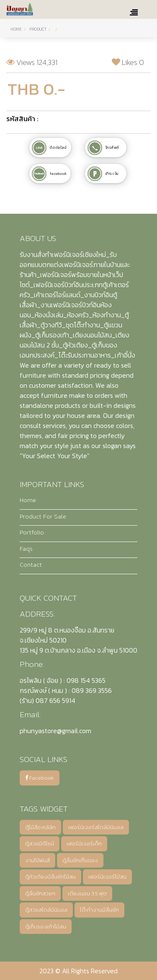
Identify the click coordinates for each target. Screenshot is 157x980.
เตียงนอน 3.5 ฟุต (87, 893)
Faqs (26, 549)
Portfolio (32, 532)
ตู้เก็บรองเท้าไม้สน (46, 927)
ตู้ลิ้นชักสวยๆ (40, 893)
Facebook (40, 778)
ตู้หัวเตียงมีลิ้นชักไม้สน (50, 877)
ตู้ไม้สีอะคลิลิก (40, 827)
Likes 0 (128, 62)
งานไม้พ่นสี (37, 860)
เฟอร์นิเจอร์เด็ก (84, 844)
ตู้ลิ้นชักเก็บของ (80, 860)
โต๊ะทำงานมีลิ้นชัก (99, 910)
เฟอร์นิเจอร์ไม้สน (107, 877)
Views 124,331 (32, 62)
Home (16, 29)
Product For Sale (43, 516)
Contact (31, 565)
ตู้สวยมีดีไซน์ (40, 844)
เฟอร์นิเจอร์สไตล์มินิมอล (96, 827)
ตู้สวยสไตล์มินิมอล (46, 910)
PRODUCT (38, 29)
